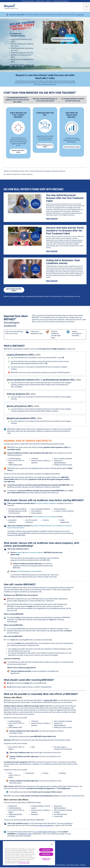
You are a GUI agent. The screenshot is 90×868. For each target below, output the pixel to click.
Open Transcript (52, 219)
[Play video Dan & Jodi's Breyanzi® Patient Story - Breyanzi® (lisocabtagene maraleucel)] (24, 269)
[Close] (52, 844)
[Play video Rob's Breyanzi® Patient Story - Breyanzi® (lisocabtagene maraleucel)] (63, 32)
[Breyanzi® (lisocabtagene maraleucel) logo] (10, 7)
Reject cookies (46, 854)
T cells (13, 144)
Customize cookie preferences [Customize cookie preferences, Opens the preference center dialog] (46, 859)
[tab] (17, 100)
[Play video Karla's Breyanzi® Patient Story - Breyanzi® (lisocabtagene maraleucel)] (24, 236)
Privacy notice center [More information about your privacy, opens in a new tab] (24, 863)
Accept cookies (46, 850)
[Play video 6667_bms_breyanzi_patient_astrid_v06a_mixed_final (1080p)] (24, 204)
